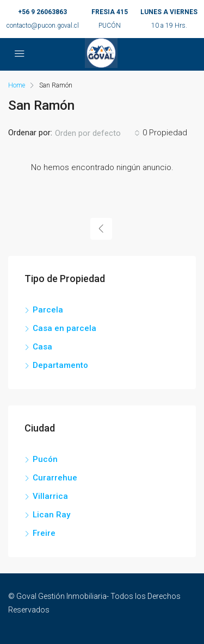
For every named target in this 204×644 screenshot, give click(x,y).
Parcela (48, 310)
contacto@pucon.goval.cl (43, 26)
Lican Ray (51, 515)
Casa (42, 347)
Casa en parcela (64, 328)
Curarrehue (55, 478)
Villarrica (50, 496)
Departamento (60, 365)
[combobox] (97, 133)
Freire (44, 533)
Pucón (45, 459)
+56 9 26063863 (42, 12)
